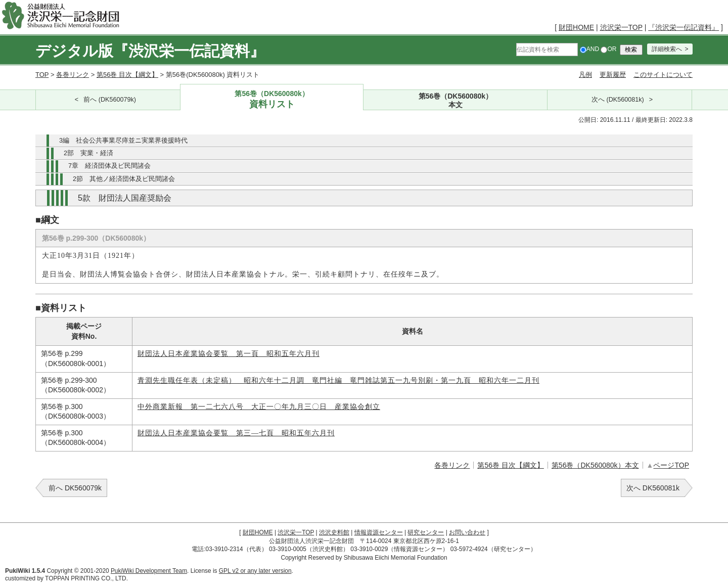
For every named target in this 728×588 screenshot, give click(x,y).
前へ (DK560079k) (110, 100)
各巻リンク (73, 75)
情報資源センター (379, 532)
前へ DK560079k (75, 488)
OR (608, 49)
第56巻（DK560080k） (272, 100)
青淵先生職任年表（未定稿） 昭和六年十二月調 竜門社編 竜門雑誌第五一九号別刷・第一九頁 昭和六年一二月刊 (338, 380)
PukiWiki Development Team (149, 571)
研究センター (426, 532)
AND (589, 49)
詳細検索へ (667, 49)
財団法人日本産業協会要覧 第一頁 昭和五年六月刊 (229, 354)
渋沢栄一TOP (621, 27)
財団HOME (576, 27)
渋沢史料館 (334, 532)
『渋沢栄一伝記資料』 (684, 27)
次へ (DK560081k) (618, 100)
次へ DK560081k (653, 488)
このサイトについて (663, 75)
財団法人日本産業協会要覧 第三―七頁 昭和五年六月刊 (236, 433)
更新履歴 (613, 75)
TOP (42, 75)
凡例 (585, 75)
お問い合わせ (467, 532)
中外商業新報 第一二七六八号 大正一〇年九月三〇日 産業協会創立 (259, 407)
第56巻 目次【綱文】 (127, 75)
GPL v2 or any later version (255, 571)
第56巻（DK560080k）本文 (595, 465)
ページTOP (671, 465)
